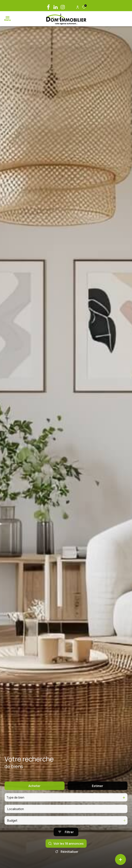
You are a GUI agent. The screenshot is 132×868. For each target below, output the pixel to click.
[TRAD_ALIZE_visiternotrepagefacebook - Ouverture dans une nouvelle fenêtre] (48, 7)
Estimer (98, 792)
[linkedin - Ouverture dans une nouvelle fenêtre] (56, 7)
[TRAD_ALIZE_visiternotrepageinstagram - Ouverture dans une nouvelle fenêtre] (63, 7)
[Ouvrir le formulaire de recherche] (66, 838)
